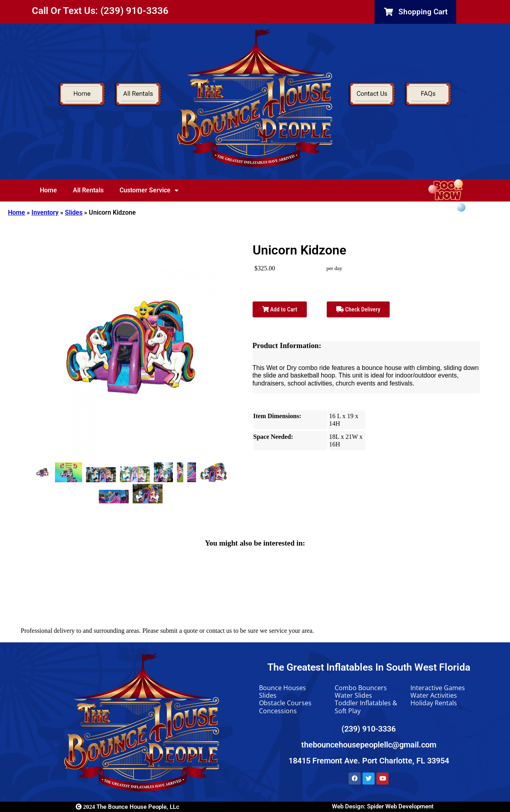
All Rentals (88, 190)
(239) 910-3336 (369, 729)
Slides (74, 212)
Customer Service (149, 190)
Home (48, 190)
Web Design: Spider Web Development (383, 806)
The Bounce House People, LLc (128, 807)
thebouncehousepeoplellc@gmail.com (369, 745)
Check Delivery (358, 309)
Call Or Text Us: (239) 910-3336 (100, 11)
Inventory (45, 212)
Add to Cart (280, 309)
